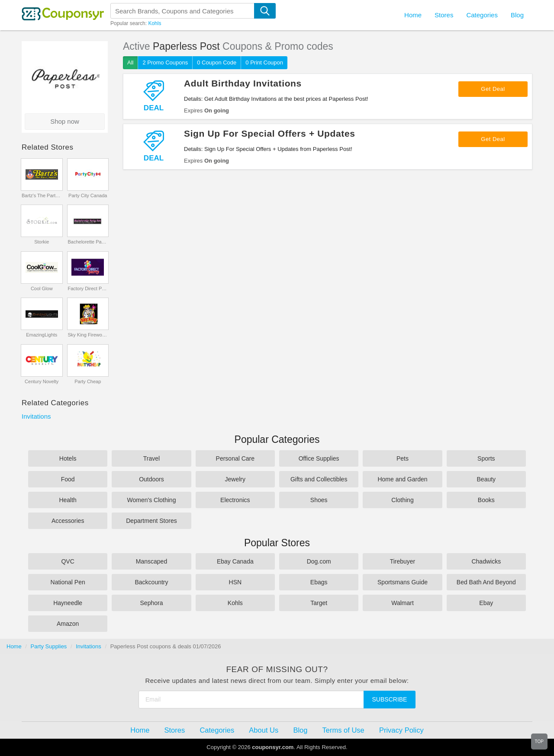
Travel (151, 458)
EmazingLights (42, 335)
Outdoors (151, 479)
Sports (486, 458)
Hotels (68, 458)
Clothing (402, 500)
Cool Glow (42, 288)
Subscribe (390, 699)
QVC (68, 561)
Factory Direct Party (88, 288)
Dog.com (319, 561)
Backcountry (151, 582)
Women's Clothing (152, 500)
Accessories (68, 521)
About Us (264, 730)
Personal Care (235, 458)
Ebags (319, 582)
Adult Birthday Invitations (243, 83)
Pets (403, 458)
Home (14, 646)
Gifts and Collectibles (319, 479)
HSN (235, 582)
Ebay (486, 603)
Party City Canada (88, 195)
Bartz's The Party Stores (42, 195)
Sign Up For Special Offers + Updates (270, 133)
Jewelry (235, 479)
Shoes (319, 500)
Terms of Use (343, 730)
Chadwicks (486, 561)
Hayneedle (68, 603)
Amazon (68, 624)
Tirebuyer (403, 561)
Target (319, 603)
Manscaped (151, 561)
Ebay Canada (235, 561)
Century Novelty (42, 381)
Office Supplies (319, 458)
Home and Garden (402, 479)
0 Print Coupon (264, 62)
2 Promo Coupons (165, 62)
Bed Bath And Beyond (486, 582)
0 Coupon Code (217, 62)
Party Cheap (88, 381)
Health (68, 500)
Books (486, 500)
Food (68, 479)
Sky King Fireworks (88, 335)
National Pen (68, 582)
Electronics (235, 500)
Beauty (486, 479)
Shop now (65, 121)
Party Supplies (49, 646)
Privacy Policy (401, 730)
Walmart (403, 603)
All (130, 62)
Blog (517, 15)
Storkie (42, 242)
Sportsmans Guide (403, 582)
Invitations (36, 416)
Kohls (155, 23)
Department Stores (151, 521)
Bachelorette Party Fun (88, 242)
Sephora (152, 603)
